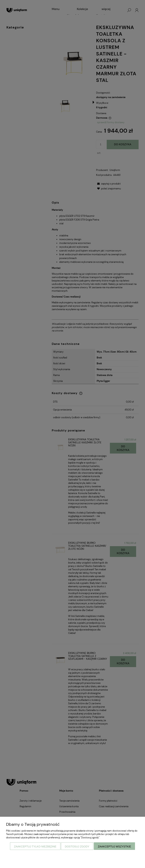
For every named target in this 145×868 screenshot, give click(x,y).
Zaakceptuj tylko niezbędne (35, 846)
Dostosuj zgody (77, 846)
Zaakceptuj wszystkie (114, 846)
